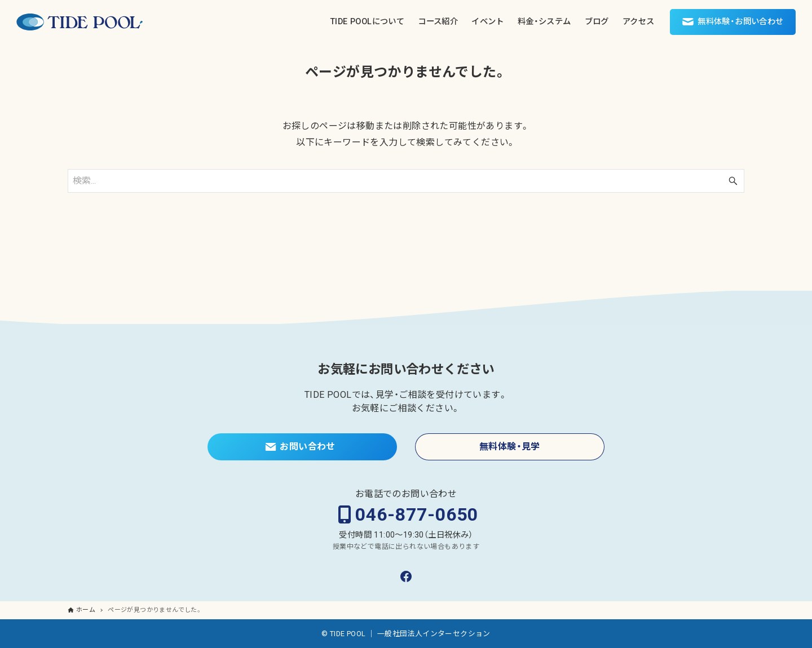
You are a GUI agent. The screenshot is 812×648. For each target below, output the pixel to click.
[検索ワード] (406, 181)
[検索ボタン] (733, 181)
